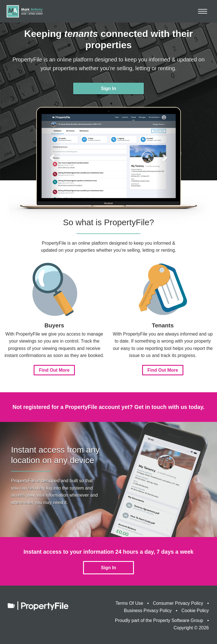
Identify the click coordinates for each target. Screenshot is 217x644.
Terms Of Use (129, 603)
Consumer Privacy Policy (178, 603)
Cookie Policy (195, 611)
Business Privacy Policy (148, 611)
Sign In (108, 88)
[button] (52, 156)
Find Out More (54, 370)
